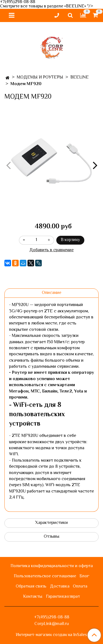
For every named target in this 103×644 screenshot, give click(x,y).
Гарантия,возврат (63, 597)
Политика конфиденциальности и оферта (52, 566)
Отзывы (51, 537)
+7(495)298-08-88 (52, 617)
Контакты (33, 597)
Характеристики (51, 523)
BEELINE (80, 78)
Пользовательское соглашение (45, 576)
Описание (51, 293)
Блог (84, 576)
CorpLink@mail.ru (52, 624)
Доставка (60, 587)
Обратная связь (31, 587)
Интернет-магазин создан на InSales (51, 635)
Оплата (80, 587)
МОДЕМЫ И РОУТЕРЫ (40, 78)
